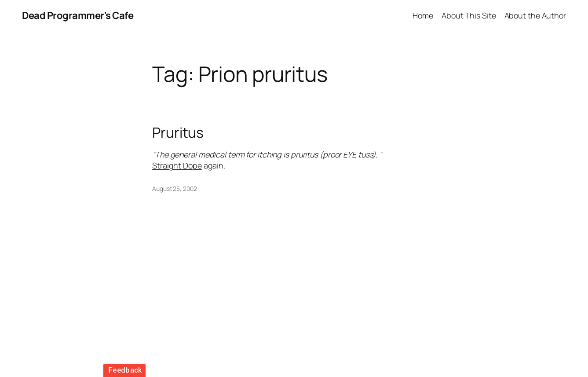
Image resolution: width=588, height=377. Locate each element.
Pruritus (178, 133)
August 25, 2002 (175, 188)
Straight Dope (177, 165)
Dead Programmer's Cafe (78, 15)
